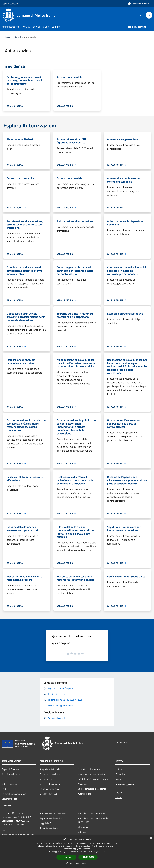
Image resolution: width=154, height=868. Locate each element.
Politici (5, 789)
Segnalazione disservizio (51, 818)
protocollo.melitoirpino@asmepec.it (19, 834)
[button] (77, 863)
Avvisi (118, 779)
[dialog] (77, 852)
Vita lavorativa (46, 779)
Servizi (18, 37)
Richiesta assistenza (49, 828)
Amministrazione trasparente (91, 813)
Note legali (83, 832)
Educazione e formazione (89, 769)
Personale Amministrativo (14, 794)
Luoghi (119, 793)
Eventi (119, 798)
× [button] (151, 838)
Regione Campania (10, 4)
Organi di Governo (10, 769)
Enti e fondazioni (9, 784)
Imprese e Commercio (50, 784)
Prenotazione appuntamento (53, 813)
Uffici (4, 779)
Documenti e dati (10, 799)
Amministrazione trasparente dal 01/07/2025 (93, 820)
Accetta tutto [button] (66, 857)
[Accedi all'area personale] (138, 4)
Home (8, 37)
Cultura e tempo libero (50, 774)
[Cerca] (149, 15)
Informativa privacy (87, 827)
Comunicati (121, 774)
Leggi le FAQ (45, 823)
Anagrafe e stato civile (50, 769)
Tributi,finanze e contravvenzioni (93, 779)
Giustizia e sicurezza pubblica (91, 774)
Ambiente (82, 784)
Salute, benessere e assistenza (92, 789)
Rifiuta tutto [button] (88, 857)
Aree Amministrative (11, 774)
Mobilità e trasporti (49, 794)
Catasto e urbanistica (50, 789)
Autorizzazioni (84, 794)
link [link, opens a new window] (103, 851)
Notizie (119, 769)
